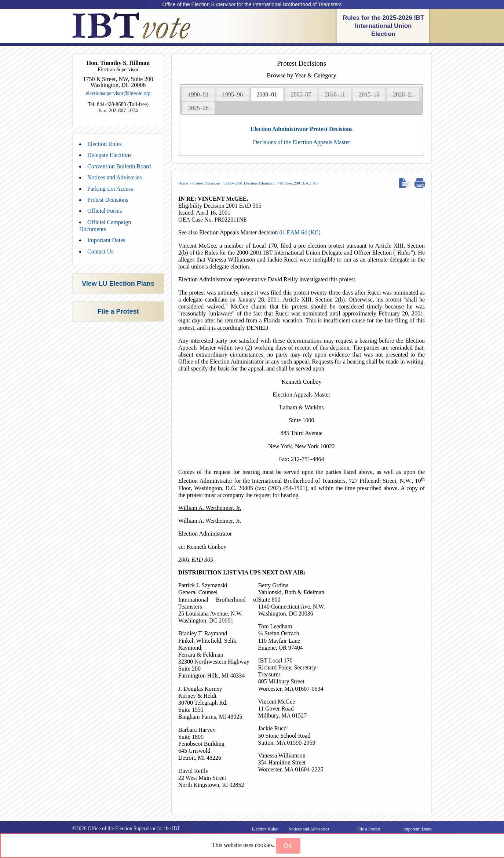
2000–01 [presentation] (267, 94)
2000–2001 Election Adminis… (250, 183)
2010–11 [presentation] (335, 94)
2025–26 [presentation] (198, 108)
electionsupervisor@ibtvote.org (118, 93)
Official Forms (105, 211)
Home (183, 183)
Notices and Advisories (114, 177)
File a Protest (118, 311)
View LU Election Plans (118, 284)
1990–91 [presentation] (198, 94)
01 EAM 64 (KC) (300, 232)
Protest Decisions (108, 200)
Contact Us (101, 251)
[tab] (198, 94)
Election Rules (105, 144)
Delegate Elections (109, 155)
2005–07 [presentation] (301, 94)
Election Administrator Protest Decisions (302, 129)
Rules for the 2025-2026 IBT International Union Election (383, 26)
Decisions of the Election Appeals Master (301, 142)
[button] (288, 846)
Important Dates (106, 240)
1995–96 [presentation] (233, 94)
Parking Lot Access (110, 189)
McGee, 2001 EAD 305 (299, 183)
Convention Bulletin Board (119, 166)
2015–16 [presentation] (369, 94)
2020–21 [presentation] (403, 94)
